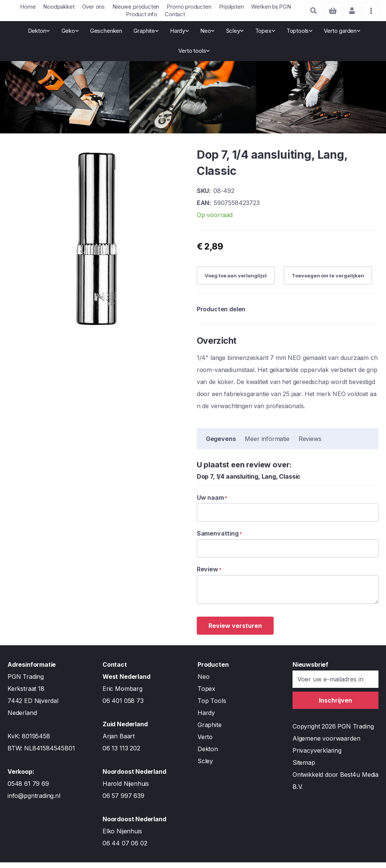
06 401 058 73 (123, 706)
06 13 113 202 (121, 754)
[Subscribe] (335, 706)
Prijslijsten (231, 7)
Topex (206, 694)
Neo (203, 682)
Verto (205, 742)
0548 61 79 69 (28, 789)
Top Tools (212, 706)
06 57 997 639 (123, 801)
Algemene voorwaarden (326, 744)
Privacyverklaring (317, 756)
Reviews (310, 444)
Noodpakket (59, 7)
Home (28, 7)
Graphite (210, 730)
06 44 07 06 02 (125, 849)
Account (351, 11)
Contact (175, 14)
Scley (205, 767)
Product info (142, 14)
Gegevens (221, 444)
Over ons (94, 7)
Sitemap (304, 768)
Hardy (206, 718)
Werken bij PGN (271, 7)
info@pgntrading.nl (34, 801)
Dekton (208, 755)
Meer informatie (267, 444)
